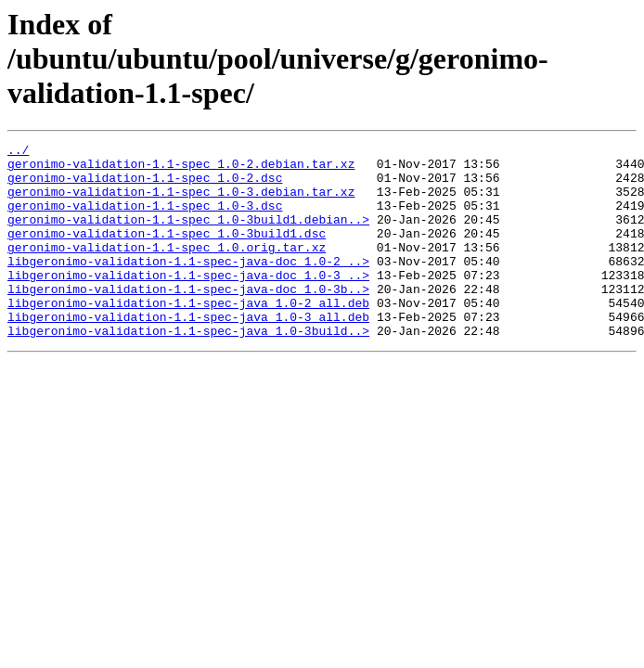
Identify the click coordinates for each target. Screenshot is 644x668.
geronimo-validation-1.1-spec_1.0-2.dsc (145, 186)
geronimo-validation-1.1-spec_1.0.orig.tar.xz (167, 269)
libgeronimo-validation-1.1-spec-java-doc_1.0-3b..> (188, 319)
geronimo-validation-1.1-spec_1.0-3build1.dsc (167, 252)
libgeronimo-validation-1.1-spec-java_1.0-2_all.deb (188, 336)
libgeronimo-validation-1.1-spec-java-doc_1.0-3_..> (188, 302)
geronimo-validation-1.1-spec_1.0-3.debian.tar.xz (181, 202)
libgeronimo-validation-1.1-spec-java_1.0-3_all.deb (188, 353)
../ (18, 152)
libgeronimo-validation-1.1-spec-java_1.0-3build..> (188, 369)
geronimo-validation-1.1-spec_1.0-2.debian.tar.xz (181, 169)
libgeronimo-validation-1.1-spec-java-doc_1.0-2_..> (188, 286)
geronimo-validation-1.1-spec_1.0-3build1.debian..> (188, 236)
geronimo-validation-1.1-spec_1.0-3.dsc (145, 219)
